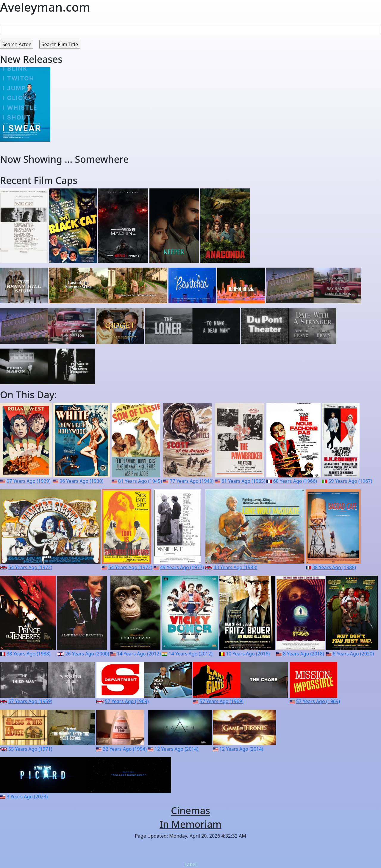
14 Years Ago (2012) (139, 654)
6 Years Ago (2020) (353, 654)
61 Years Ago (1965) (243, 481)
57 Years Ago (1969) (127, 701)
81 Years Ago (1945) (140, 481)
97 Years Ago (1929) (28, 481)
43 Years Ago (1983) (235, 567)
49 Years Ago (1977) (182, 567)
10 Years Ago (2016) (248, 654)
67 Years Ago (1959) (30, 701)
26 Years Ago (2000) (87, 654)
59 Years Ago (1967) (350, 481)
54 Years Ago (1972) (30, 567)
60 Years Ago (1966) (295, 481)
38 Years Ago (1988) (334, 567)
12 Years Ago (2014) (176, 749)
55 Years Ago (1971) (30, 749)
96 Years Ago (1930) (81, 481)
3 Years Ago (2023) (27, 797)
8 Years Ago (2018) (304, 654)
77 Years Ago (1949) (192, 481)
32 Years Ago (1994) (125, 749)
